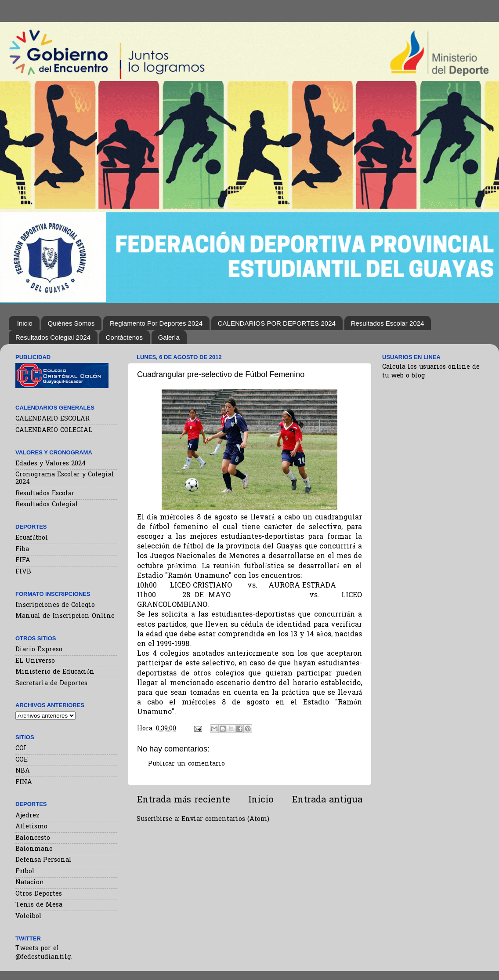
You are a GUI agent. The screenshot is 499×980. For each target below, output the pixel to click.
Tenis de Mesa (39, 905)
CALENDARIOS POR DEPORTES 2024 (277, 323)
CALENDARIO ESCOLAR (52, 419)
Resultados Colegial (47, 505)
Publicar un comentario (186, 764)
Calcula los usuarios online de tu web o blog (431, 372)
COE (22, 760)
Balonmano (34, 849)
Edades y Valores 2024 (51, 464)
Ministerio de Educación (55, 672)
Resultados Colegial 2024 (53, 337)
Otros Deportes (39, 894)
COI (21, 749)
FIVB (23, 572)
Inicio (25, 323)
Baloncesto (33, 838)
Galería (169, 337)
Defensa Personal (43, 860)
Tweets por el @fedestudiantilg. (44, 953)
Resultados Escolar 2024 (388, 323)
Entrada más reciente (183, 800)
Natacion (30, 883)
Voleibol (29, 916)
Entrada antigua (327, 800)
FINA (24, 782)
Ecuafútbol (32, 538)
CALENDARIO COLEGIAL (54, 430)
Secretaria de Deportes (51, 684)
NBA (23, 771)
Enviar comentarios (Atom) (225, 819)
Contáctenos (124, 337)
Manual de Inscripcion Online (65, 616)
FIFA (23, 561)
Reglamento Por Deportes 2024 (156, 323)
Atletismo (31, 827)
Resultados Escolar (45, 494)
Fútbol (25, 872)
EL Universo (35, 661)
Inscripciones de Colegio (55, 605)
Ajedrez (27, 816)
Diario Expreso (39, 650)
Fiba (22, 550)
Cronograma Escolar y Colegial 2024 (65, 479)
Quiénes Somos (71, 323)
